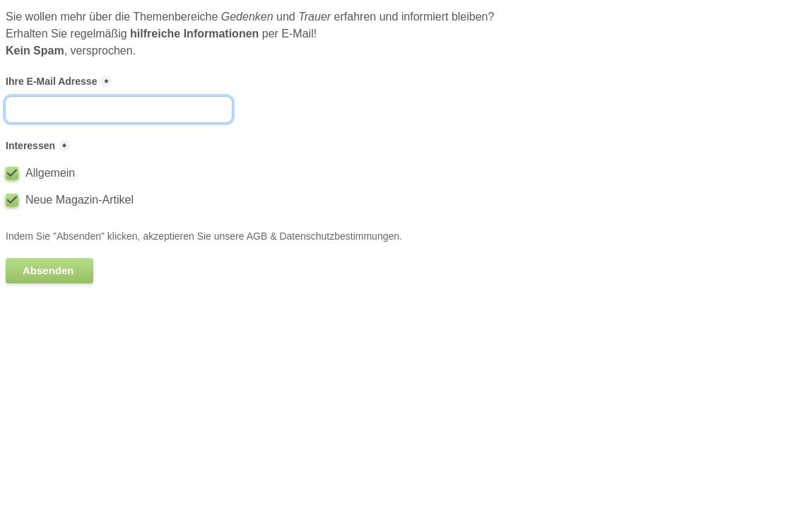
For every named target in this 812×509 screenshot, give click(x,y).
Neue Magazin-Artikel (80, 200)
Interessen (30, 146)
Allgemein (50, 173)
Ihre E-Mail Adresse (51, 81)
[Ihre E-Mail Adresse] (119, 110)
